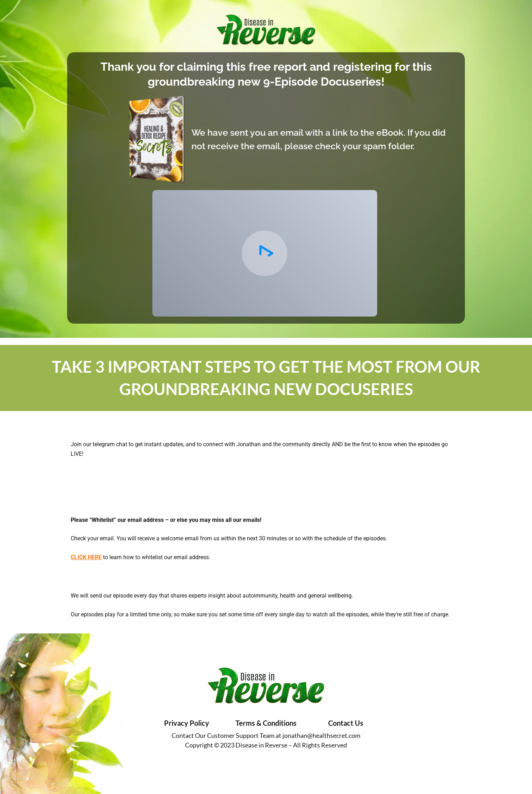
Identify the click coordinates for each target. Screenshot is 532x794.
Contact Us (346, 723)
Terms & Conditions (266, 723)
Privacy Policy (187, 723)
